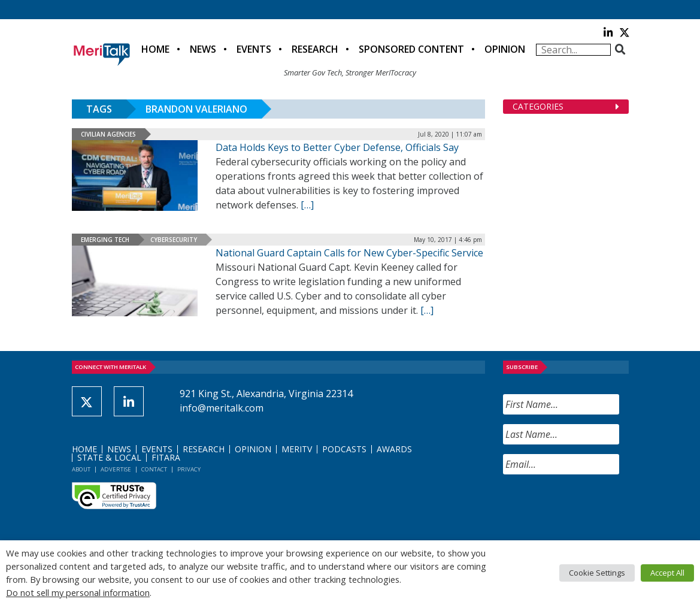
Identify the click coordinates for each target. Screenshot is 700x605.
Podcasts (344, 449)
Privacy (189, 469)
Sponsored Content (411, 49)
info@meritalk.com (222, 408)
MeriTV (297, 449)
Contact (154, 469)
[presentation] (594, 507)
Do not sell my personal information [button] (78, 592)
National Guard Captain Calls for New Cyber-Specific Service (349, 253)
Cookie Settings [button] (597, 573)
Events (254, 49)
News (203, 49)
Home (155, 49)
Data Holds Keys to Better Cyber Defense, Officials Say (337, 147)
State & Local (109, 457)
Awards (394, 449)
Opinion (505, 49)
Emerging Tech (105, 240)
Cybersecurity (174, 240)
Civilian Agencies (108, 134)
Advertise (116, 469)
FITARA (166, 457)
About (81, 469)
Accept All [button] (667, 573)
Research (315, 49)
